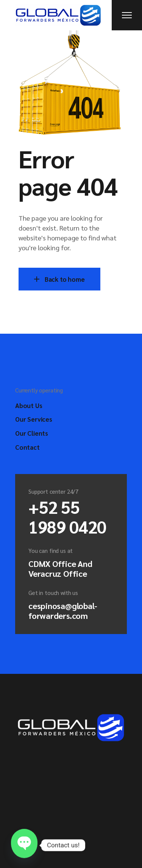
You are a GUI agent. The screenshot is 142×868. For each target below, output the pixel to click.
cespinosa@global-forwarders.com (63, 611)
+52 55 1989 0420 (67, 516)
